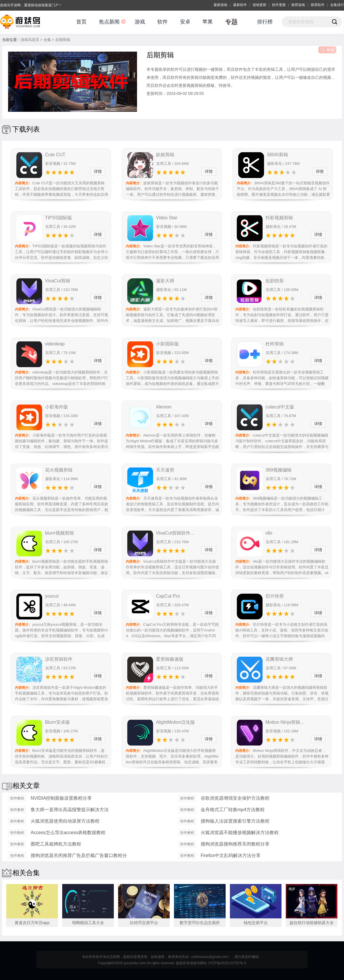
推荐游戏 (298, 5)
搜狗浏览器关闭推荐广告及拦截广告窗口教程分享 (79, 856)
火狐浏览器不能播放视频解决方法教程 (240, 833)
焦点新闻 (109, 22)
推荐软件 (318, 5)
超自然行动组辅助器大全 (312, 923)
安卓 (185, 22)
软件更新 (279, 5)
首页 (81, 22)
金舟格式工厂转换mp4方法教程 (233, 810)
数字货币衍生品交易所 (200, 923)
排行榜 (265, 22)
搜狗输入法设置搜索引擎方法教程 (235, 821)
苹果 (208, 22)
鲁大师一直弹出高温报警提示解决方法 (70, 810)
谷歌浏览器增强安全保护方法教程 (235, 798)
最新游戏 (220, 5)
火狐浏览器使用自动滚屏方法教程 (65, 821)
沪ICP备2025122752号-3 (227, 963)
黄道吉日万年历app (32, 923)
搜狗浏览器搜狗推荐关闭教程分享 (235, 844)
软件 (163, 22)
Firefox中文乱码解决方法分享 (231, 855)
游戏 (140, 22)
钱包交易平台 (256, 923)
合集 (47, 40)
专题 (231, 22)
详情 (98, 171)
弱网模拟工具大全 (88, 923)
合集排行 (337, 5)
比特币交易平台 (144, 923)
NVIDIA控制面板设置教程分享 (61, 798)
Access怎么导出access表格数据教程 (68, 833)
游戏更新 (259, 5)
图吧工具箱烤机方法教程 (56, 844)
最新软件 (240, 5)
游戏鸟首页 (30, 40)
